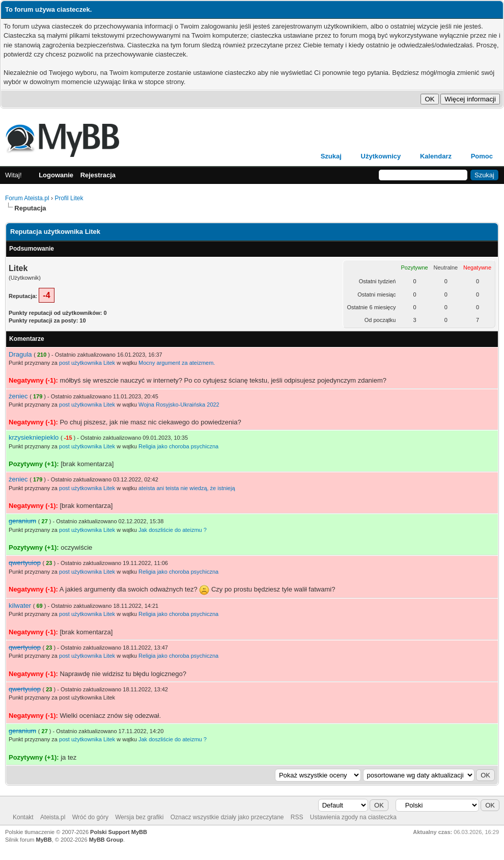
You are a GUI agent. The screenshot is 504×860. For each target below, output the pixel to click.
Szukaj (331, 156)
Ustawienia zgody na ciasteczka (353, 817)
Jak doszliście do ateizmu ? (173, 530)
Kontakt (23, 817)
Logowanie (56, 175)
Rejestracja (98, 175)
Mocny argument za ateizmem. (177, 363)
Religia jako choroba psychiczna (178, 446)
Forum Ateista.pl (27, 198)
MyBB (44, 840)
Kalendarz (436, 156)
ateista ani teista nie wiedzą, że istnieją (187, 488)
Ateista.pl (53, 817)
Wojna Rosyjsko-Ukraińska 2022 (179, 405)
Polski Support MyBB (119, 832)
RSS (297, 817)
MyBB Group (106, 840)
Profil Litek (69, 198)
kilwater (20, 606)
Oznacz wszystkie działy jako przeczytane (227, 817)
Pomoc (482, 156)
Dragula (20, 354)
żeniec (18, 396)
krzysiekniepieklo (34, 437)
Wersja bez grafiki (139, 817)
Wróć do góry (90, 817)
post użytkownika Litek (87, 363)
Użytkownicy (381, 156)
